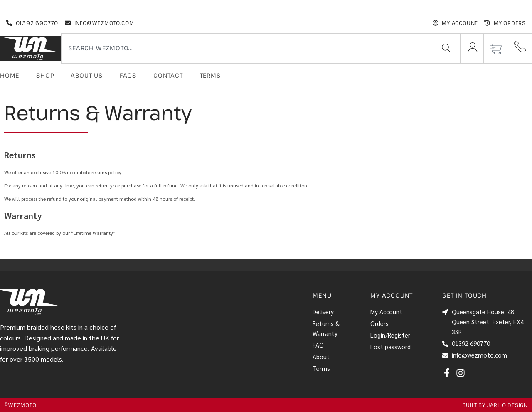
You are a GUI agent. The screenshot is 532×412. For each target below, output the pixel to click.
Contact (168, 75)
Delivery (323, 312)
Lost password (390, 347)
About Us (86, 75)
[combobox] (245, 48)
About (321, 356)
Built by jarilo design (495, 405)
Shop (45, 75)
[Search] (446, 48)
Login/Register (390, 335)
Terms (210, 75)
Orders (379, 323)
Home (10, 75)
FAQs (128, 75)
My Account (386, 312)
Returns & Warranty (326, 328)
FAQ (318, 345)
